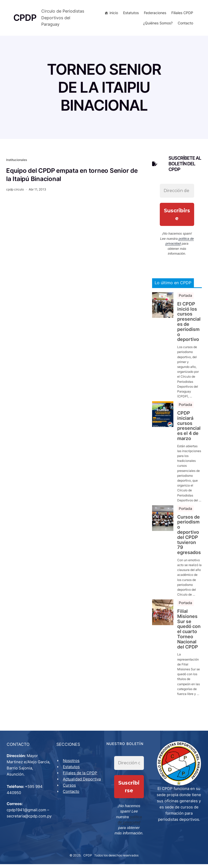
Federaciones (155, 15)
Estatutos (130, 15)
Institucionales (17, 165)
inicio (113, 15)
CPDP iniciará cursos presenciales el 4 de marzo (189, 431)
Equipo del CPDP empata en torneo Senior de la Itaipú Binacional (72, 180)
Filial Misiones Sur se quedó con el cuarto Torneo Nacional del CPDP (189, 634)
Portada (185, 301)
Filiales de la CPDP (81, 779)
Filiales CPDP (182, 15)
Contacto (185, 26)
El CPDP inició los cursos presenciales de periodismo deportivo (189, 327)
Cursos (70, 797)
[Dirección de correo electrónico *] (177, 196)
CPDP (88, 859)
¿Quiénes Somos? (157, 26)
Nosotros (72, 766)
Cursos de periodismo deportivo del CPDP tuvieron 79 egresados (189, 540)
